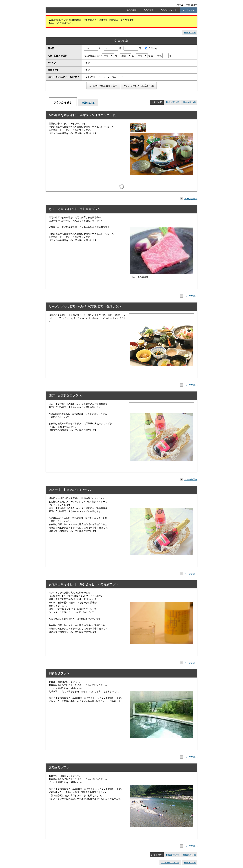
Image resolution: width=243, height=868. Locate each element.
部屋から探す (88, 103)
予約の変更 (148, 10)
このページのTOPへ (170, 862)
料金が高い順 (189, 102)
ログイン (190, 10)
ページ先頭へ (189, 199)
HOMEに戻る (190, 32)
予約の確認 (131, 10)
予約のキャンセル (168, 10)
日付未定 (150, 48)
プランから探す (63, 103)
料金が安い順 (172, 102)
